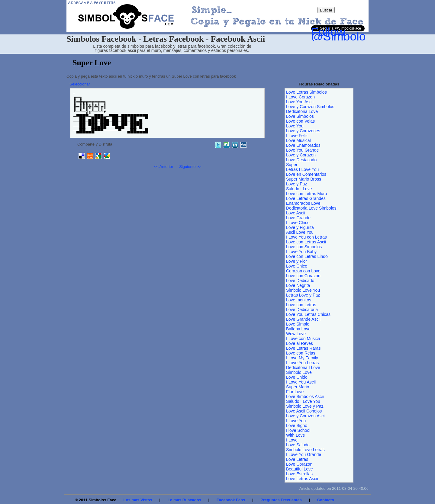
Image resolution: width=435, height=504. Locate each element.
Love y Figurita (300, 227)
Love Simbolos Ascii (305, 396)
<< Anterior (164, 167)
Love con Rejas (301, 353)
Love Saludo (298, 445)
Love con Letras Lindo (307, 256)
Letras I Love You (302, 169)
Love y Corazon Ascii (306, 416)
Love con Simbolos (304, 247)
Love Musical (298, 140)
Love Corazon (299, 464)
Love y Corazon (301, 155)
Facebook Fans (231, 500)
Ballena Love (298, 329)
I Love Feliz (297, 136)
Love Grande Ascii (303, 319)
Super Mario (298, 387)
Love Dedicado (300, 281)
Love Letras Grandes (306, 198)
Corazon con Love (303, 271)
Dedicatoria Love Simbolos (311, 208)
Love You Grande (302, 150)
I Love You (296, 421)
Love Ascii (296, 213)
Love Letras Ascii (302, 479)
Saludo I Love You (303, 401)
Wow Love (296, 334)
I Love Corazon (300, 97)
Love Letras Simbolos (306, 92)
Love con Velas (300, 121)
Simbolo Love (299, 372)
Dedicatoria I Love (303, 368)
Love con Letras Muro (306, 194)
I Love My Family (302, 358)
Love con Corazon (303, 276)
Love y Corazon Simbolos (310, 107)
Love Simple (298, 324)
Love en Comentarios (306, 174)
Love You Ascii (300, 102)
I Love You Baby (301, 252)
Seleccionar (80, 84)
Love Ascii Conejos (304, 411)
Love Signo (297, 425)
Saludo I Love (299, 189)
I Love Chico (298, 223)
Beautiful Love (300, 469)
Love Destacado (301, 160)
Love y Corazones (303, 131)
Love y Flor (296, 261)
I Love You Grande (304, 454)
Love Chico (297, 266)
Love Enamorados (303, 145)
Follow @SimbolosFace (354, 34)
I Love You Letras (302, 363)
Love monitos (299, 300)
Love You (295, 126)
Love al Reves (300, 343)
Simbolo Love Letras (305, 450)
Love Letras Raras (303, 348)
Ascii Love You (300, 232)
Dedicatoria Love (302, 111)
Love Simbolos (300, 116)
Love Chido (297, 377)
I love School (298, 430)
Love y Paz (296, 184)
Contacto (326, 500)
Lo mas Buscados (184, 500)
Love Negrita (298, 285)
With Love (295, 435)
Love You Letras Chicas (308, 314)
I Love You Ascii (301, 382)
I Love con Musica (303, 339)
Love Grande (298, 218)
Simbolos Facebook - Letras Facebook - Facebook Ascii (166, 39)
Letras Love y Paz (303, 295)
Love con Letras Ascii (306, 242)
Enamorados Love (303, 203)
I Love (292, 440)
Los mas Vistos (138, 500)
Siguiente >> (190, 167)
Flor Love (295, 392)
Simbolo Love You (303, 290)
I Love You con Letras (306, 237)
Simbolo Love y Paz (305, 406)
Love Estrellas (299, 474)
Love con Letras (301, 305)
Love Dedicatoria (302, 310)
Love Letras (297, 459)
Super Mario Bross (304, 179)
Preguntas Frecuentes (281, 500)
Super (292, 165)
